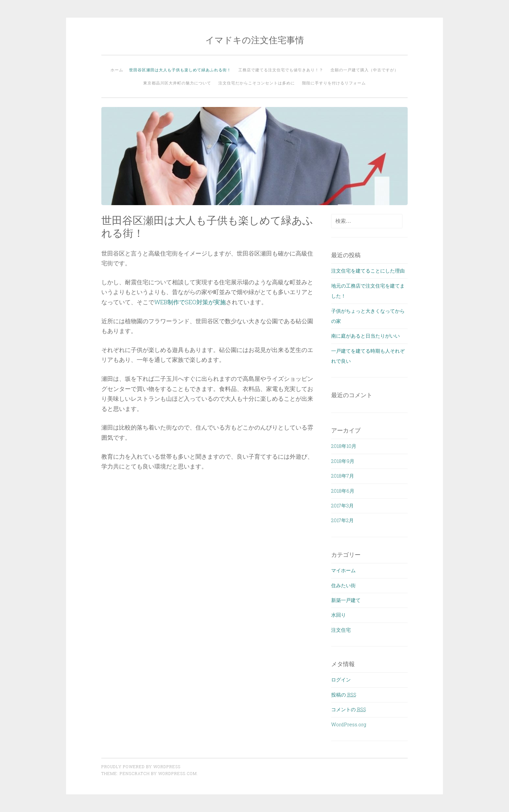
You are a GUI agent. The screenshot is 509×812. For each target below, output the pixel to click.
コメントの (349, 709)
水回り (339, 615)
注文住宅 (341, 630)
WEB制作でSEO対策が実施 (190, 302)
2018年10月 (344, 446)
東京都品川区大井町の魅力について (177, 83)
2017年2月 (342, 520)
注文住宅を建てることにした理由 (368, 271)
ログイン (341, 680)
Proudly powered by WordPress (141, 767)
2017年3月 (342, 505)
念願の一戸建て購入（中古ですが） (365, 70)
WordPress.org (349, 724)
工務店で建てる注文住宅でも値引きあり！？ (281, 70)
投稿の (344, 695)
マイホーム (343, 570)
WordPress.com (178, 773)
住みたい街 (343, 585)
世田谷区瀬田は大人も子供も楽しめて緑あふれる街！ (180, 70)
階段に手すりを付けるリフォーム (334, 83)
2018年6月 (343, 491)
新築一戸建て (346, 600)
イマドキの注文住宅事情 (255, 40)
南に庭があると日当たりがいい (365, 336)
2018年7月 (343, 476)
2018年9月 (343, 461)
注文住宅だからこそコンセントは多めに (257, 83)
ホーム (117, 70)
